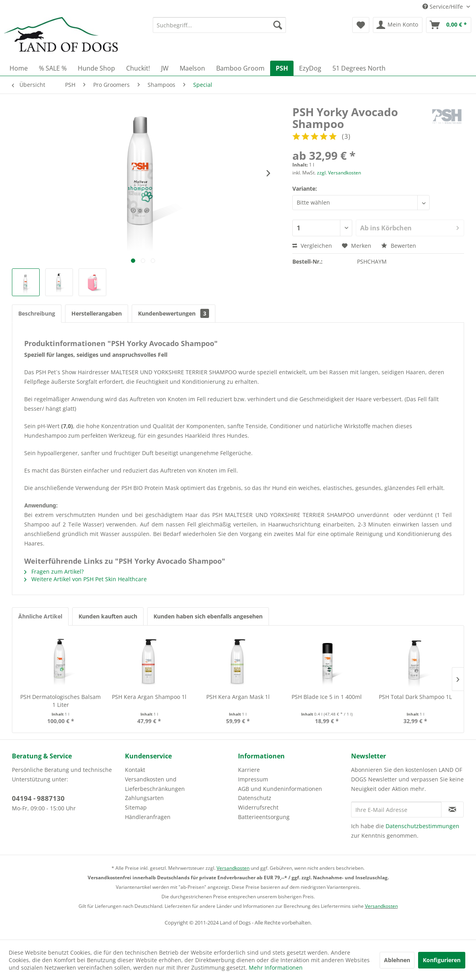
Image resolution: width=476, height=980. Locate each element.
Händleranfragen (148, 817)
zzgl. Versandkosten (339, 173)
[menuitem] (219, 25)
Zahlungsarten (144, 798)
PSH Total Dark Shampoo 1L (415, 697)
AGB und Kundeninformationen (280, 789)
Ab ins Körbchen (410, 227)
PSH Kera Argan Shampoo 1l (149, 697)
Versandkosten (233, 868)
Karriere (249, 770)
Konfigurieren (442, 960)
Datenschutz (255, 798)
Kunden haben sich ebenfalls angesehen (208, 616)
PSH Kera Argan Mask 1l (238, 697)
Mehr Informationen (276, 968)
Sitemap (136, 807)
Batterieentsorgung (264, 817)
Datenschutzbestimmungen (422, 826)
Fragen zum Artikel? (54, 571)
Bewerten (399, 246)
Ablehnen (397, 960)
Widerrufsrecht (258, 807)
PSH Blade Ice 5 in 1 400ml (327, 697)
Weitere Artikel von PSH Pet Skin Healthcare (85, 579)
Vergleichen (312, 246)
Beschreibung (37, 313)
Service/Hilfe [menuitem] (443, 7)
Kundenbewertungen (174, 313)
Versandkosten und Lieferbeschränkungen (155, 784)
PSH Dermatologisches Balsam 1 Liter (60, 701)
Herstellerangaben (97, 313)
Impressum (253, 779)
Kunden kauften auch (108, 616)
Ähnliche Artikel (40, 616)
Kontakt (135, 770)
